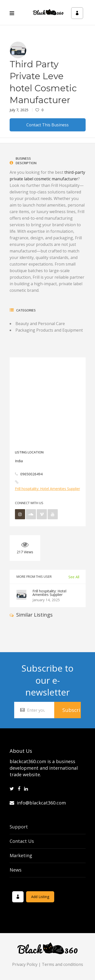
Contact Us (22, 841)
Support (19, 827)
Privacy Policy (25, 964)
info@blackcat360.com (38, 803)
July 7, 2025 (19, 110)
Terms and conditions (62, 964)
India (19, 461)
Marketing (21, 855)
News (16, 870)
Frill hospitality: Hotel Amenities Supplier (48, 489)
